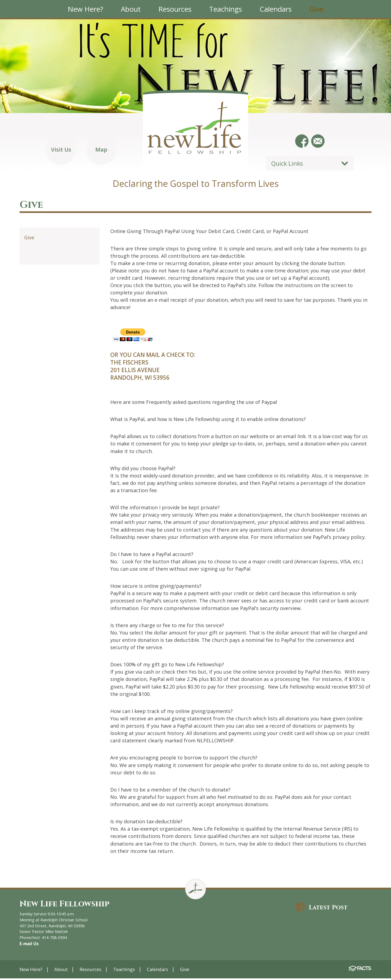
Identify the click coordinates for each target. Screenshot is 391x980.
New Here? (32, 970)
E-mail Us (29, 945)
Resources (95, 970)
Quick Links (287, 165)
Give (29, 240)
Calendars (166, 970)
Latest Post (331, 910)
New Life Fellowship (67, 906)
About (64, 970)
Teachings (131, 970)
